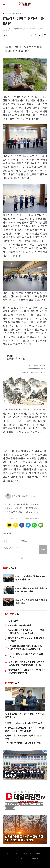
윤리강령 (26, 853)
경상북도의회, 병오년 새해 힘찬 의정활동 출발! (24, 508)
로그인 (46, 4)
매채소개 (17, 853)
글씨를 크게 (36, 35)
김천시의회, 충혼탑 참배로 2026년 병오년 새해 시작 (24, 504)
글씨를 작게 (32, 35)
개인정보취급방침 (38, 853)
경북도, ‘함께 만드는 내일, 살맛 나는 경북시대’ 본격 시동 (24, 512)
